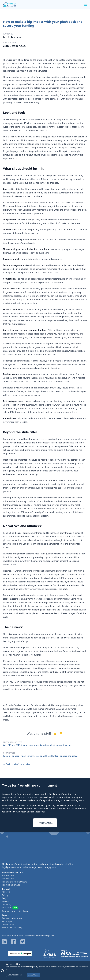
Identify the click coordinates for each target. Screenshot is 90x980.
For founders (8, 875)
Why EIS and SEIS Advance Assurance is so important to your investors (38, 745)
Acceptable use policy (12, 928)
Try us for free (45, 823)
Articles (5, 901)
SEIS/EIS (6, 892)
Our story (6, 905)
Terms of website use (12, 918)
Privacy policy (8, 921)
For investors (8, 879)
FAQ (4, 898)
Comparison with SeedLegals (16, 911)
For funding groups (11, 885)
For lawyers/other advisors (14, 882)
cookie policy (32, 967)
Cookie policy (8, 925)
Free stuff (10, 908)
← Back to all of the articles (16, 764)
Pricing (5, 895)
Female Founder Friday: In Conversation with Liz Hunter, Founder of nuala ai (41, 756)
